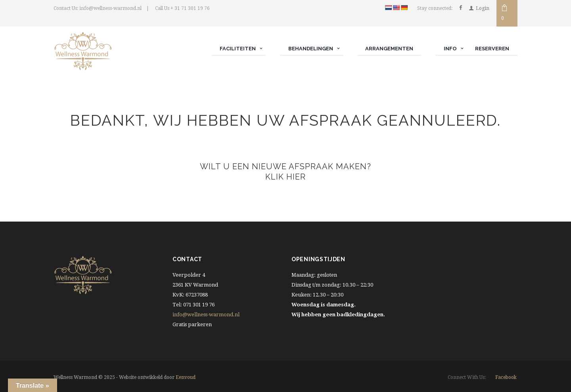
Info (450, 49)
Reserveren (492, 49)
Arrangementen (389, 49)
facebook (506, 377)
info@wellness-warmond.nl (206, 315)
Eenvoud (186, 377)
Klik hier (285, 177)
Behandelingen (310, 49)
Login (483, 8)
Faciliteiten (237, 49)
